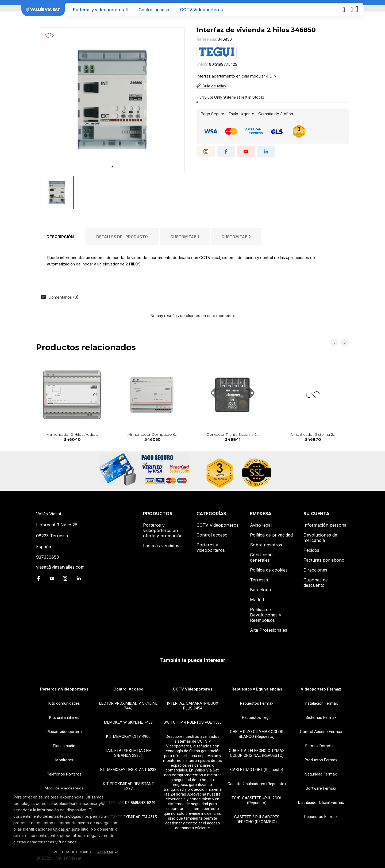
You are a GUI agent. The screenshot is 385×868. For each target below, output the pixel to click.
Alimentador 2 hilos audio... (72, 437)
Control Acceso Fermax (321, 732)
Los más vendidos (161, 546)
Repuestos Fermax (257, 703)
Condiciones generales (262, 557)
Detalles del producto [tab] (122, 237)
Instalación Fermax (321, 703)
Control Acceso (128, 689)
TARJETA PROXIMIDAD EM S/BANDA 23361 (128, 753)
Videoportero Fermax (321, 689)
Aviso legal (261, 525)
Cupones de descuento (316, 582)
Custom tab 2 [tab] (236, 237)
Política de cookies (269, 570)
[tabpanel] (112, 100)
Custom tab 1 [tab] (185, 237)
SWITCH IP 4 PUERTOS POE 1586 (193, 722)
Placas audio (64, 746)
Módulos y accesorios (64, 788)
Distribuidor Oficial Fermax (321, 803)
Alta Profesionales (269, 630)
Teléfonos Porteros (64, 774)
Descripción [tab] (60, 237)
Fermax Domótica (321, 746)
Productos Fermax (321, 760)
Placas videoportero (64, 732)
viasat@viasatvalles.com (60, 567)
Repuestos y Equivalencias (257, 689)
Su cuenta (316, 514)
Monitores (64, 760)
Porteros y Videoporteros (64, 689)
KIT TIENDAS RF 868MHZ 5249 (128, 803)
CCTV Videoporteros (201, 10)
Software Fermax (321, 788)
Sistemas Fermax (321, 717)
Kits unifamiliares (64, 717)
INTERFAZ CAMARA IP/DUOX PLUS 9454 (192, 706)
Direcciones (315, 570)
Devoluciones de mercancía (320, 538)
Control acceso (154, 10)
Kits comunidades (64, 703)
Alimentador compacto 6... (153, 437)
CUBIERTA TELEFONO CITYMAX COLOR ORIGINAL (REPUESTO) (257, 753)
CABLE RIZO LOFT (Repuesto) (257, 770)
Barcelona (260, 590)
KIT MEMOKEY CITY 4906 (128, 736)
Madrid (257, 600)
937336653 (47, 557)
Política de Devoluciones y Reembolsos (266, 615)
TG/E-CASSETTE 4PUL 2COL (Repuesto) (257, 800)
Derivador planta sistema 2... (233, 437)
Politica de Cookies (72, 852)
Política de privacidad (271, 535)
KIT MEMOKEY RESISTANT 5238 (128, 770)
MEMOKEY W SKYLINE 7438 (128, 722)
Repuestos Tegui (257, 717)
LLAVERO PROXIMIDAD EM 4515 (128, 817)
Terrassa (259, 580)
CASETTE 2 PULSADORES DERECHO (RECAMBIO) (257, 819)
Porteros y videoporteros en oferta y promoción (163, 530)
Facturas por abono (324, 560)
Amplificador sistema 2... (313, 437)
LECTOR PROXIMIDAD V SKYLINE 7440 (128, 706)
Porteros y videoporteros (101, 10)
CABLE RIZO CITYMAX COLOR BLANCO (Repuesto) (257, 734)
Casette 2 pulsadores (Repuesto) (257, 784)
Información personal (326, 525)
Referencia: (207, 39)
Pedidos (311, 550)
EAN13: (202, 64)
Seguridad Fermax (321, 774)
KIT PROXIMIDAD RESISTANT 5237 (128, 786)
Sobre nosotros (266, 545)
